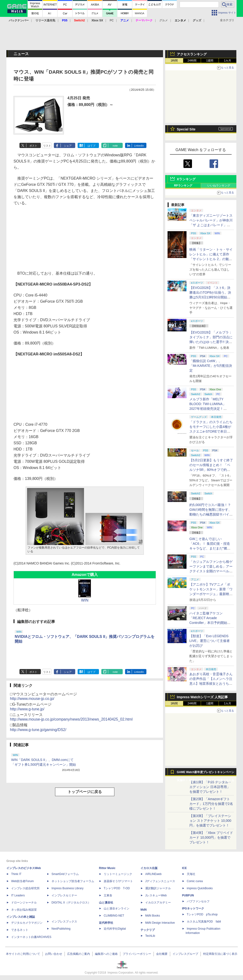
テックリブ (148, 930)
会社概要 (162, 954)
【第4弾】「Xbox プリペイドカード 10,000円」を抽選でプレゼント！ (211, 837)
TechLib (150, 936)
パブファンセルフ (198, 901)
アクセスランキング (192, 54)
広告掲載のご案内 (79, 954)
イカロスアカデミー (158, 903)
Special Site (186, 129)
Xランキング (186, 179)
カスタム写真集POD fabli (204, 922)
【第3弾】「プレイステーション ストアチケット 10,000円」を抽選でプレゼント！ (210, 821)
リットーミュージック (118, 874)
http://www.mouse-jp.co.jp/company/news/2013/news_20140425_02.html (71, 719)
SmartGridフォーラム (65, 874)
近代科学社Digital (115, 929)
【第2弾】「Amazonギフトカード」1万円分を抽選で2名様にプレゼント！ (211, 804)
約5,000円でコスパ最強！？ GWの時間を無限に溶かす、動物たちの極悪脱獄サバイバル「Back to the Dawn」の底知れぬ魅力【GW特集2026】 (211, 514)
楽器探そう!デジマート (118, 881)
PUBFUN (188, 895)
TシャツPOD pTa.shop (202, 914)
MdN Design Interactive (160, 923)
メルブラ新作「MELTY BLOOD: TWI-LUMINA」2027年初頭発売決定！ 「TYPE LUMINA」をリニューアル (210, 409)
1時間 (174, 61)
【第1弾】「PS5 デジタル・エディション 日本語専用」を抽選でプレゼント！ (210, 787)
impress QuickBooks (200, 888)
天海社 (191, 874)
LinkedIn (139, 146)
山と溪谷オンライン (117, 908)
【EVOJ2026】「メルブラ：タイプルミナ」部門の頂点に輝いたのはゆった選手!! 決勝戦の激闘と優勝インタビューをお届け (211, 342)
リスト (47, 146)
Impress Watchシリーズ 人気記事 (202, 697)
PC (112, 20)
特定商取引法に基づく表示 (220, 954)
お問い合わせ (54, 954)
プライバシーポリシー (137, 954)
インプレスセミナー (64, 895)
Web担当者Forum (22, 881)
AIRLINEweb (153, 874)
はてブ (91, 146)
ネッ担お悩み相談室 (24, 910)
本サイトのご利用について (23, 954)
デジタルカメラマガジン (27, 923)
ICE (184, 868)
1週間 (210, 61)
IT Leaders (18, 895)
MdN (144, 910)
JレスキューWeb (156, 895)
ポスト (33, 146)
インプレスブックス (64, 922)
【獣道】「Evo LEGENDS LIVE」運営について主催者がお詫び (210, 641)
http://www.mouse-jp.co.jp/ (32, 699)
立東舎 (108, 895)
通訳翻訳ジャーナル (158, 888)
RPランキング (183, 186)
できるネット (20, 930)
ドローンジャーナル (24, 903)
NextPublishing (61, 929)
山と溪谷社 (106, 903)
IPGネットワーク (193, 908)
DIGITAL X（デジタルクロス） (71, 903)
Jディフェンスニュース (160, 881)
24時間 (192, 61)
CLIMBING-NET (114, 916)
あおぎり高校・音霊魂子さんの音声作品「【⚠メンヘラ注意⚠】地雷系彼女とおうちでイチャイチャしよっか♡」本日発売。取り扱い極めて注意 (211, 684)
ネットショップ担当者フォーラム (73, 881)
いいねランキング (219, 186)
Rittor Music (107, 868)
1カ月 (228, 61)
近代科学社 (106, 923)
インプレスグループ (185, 954)
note (115, 146)
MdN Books (153, 916)
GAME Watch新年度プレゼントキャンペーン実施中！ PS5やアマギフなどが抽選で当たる (206, 773)
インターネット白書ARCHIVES (31, 937)
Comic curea (195, 881)
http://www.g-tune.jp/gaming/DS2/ (38, 730)
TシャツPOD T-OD (117, 888)
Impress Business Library (68, 888)
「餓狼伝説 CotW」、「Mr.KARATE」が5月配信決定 (211, 366)
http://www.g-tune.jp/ (27, 709)
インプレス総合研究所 (25, 888)
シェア (68, 146)
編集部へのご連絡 (106, 954)
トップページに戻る (85, 792)
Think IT (16, 874)
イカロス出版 (149, 868)
